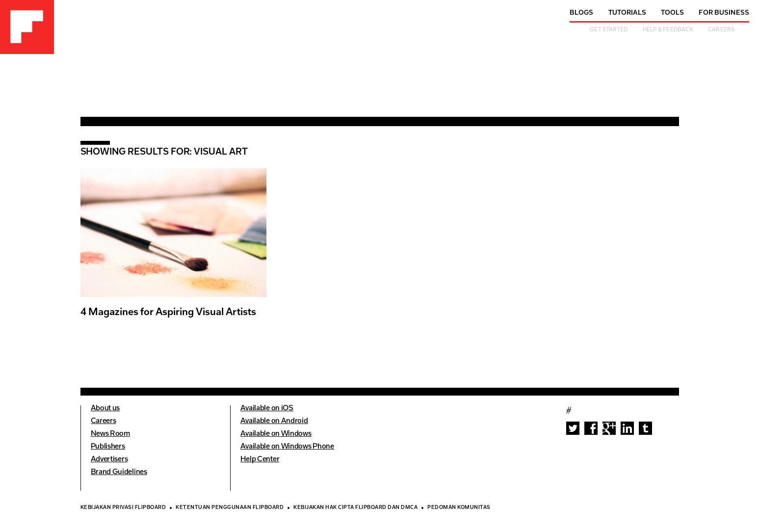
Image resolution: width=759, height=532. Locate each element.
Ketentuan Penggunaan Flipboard (230, 508)
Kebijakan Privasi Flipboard (123, 508)
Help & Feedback (668, 30)
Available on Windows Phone (287, 447)
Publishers (108, 447)
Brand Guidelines (119, 472)
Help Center (260, 460)
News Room (110, 434)
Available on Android (274, 421)
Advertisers (109, 460)
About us (105, 409)
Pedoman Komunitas (459, 508)
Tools (673, 13)
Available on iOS (267, 409)
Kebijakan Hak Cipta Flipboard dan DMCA (355, 508)
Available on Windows (276, 434)
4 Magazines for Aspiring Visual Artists (168, 313)
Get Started (609, 30)
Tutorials (627, 13)
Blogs (582, 13)
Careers (721, 30)
